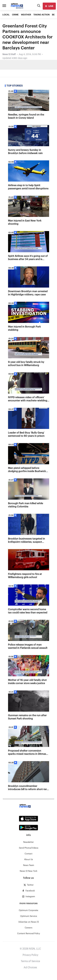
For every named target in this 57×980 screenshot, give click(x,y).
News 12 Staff (9, 54)
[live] (49, 6)
